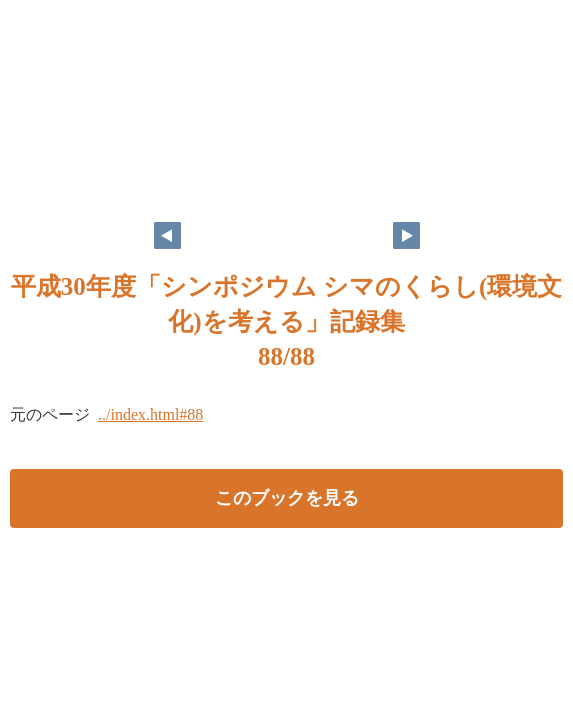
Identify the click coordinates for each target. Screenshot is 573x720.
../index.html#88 (150, 414)
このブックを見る (287, 498)
